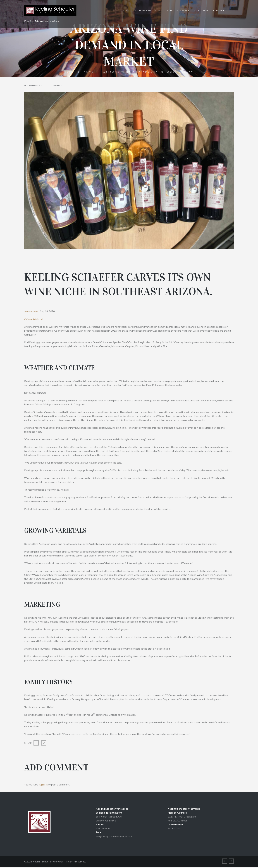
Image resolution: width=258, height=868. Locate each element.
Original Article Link (35, 319)
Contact (219, 10)
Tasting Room (142, 10)
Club (169, 10)
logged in (44, 785)
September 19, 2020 (36, 85)
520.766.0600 (104, 829)
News (158, 10)
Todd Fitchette (33, 311)
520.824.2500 (175, 829)
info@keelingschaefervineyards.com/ (116, 837)
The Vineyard (201, 10)
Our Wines (182, 10)
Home (126, 10)
